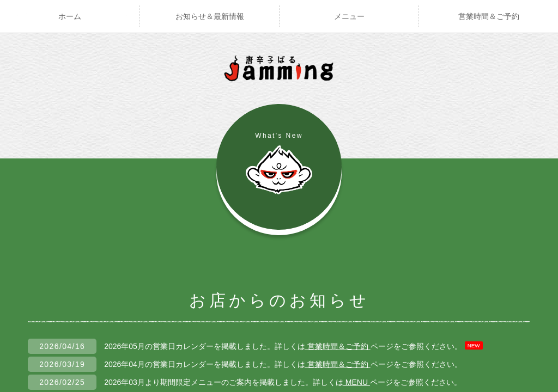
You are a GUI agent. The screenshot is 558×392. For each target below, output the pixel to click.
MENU (357, 382)
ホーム (70, 16)
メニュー (349, 16)
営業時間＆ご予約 (489, 16)
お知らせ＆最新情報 (210, 16)
